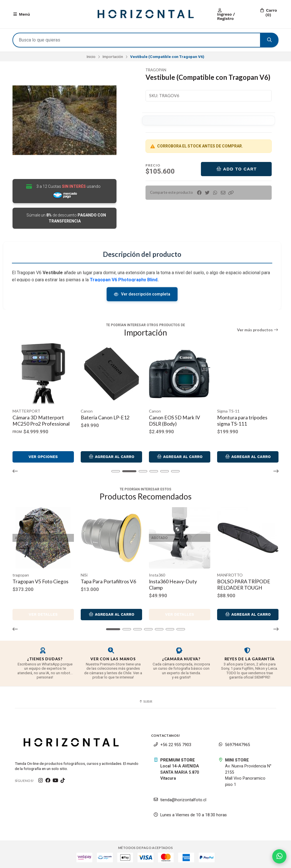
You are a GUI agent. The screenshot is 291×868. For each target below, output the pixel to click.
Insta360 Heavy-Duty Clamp (173, 585)
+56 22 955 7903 (172, 745)
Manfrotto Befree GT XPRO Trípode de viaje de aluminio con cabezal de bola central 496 (40, 427)
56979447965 (234, 745)
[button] (231, 193)
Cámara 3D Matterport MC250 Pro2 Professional (109, 421)
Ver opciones (111, 457)
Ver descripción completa (142, 294)
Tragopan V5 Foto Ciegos (40, 581)
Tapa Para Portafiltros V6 (108, 581)
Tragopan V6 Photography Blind (124, 280)
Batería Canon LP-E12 (173, 418)
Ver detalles (43, 614)
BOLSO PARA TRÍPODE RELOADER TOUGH (244, 585)
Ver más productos (258, 330)
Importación (113, 57)
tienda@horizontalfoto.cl (180, 800)
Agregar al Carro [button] (43, 457)
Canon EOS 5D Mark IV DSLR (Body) (243, 421)
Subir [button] (145, 701)
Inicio (91, 57)
